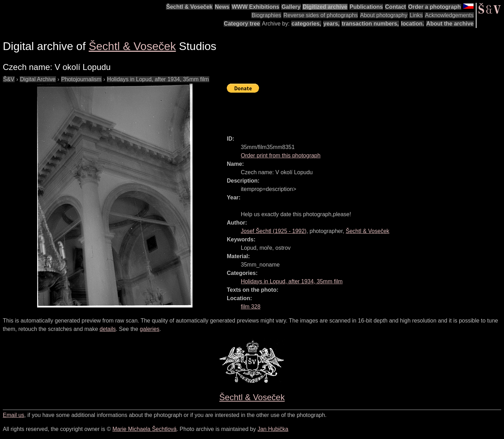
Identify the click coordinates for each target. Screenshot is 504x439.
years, (331, 24)
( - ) (274, 231)
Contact (395, 7)
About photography (384, 15)
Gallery (291, 7)
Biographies (267, 15)
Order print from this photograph (281, 155)
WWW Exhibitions (255, 7)
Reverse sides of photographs (321, 15)
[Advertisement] (354, 111)
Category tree (242, 24)
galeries (149, 329)
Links (416, 15)
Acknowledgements (449, 15)
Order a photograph (434, 7)
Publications (366, 7)
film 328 (251, 307)
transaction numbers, (370, 24)
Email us (13, 415)
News (222, 7)
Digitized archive (325, 7)
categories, (306, 24)
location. (413, 24)
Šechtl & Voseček (189, 7)
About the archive (450, 24)
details (108, 329)
